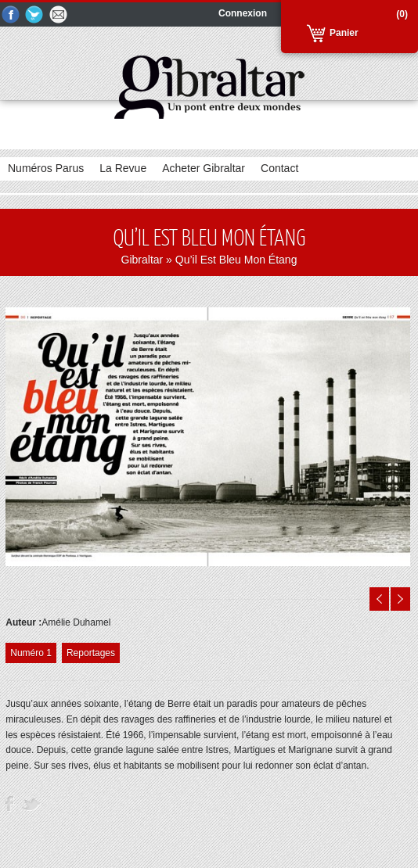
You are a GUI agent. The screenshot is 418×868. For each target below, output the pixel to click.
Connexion (243, 13)
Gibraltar (142, 260)
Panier (344, 33)
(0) (402, 14)
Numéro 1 (31, 653)
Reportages (91, 653)
